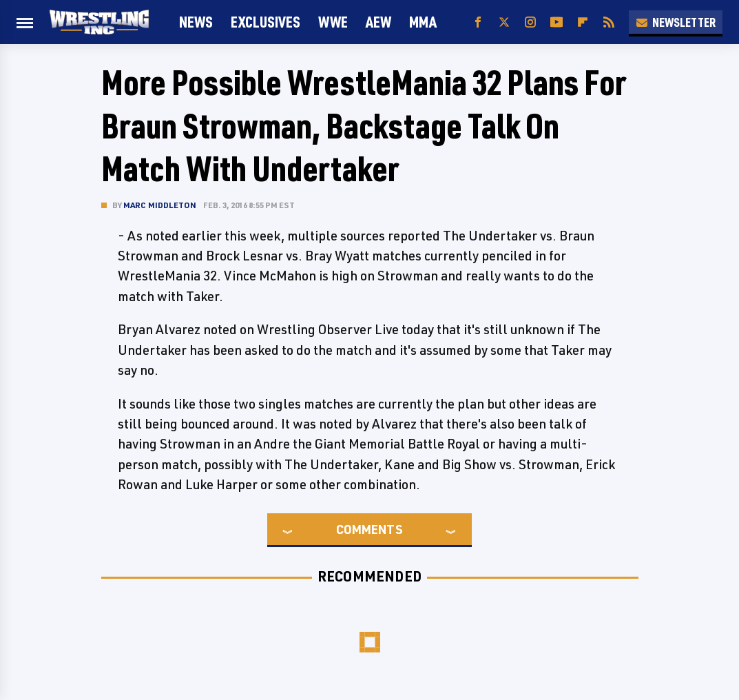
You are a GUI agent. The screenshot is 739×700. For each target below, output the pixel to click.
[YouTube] (556, 22)
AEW (378, 22)
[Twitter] (504, 22)
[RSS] (609, 22)
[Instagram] (530, 22)
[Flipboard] (583, 22)
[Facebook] (478, 22)
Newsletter (676, 22)
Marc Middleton (160, 205)
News (196, 22)
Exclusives (266, 22)
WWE (333, 22)
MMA (423, 22)
